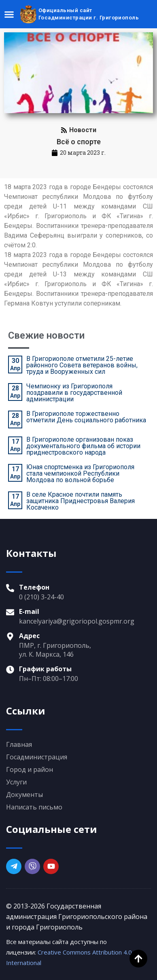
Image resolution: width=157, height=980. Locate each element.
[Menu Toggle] (9, 14)
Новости (83, 130)
